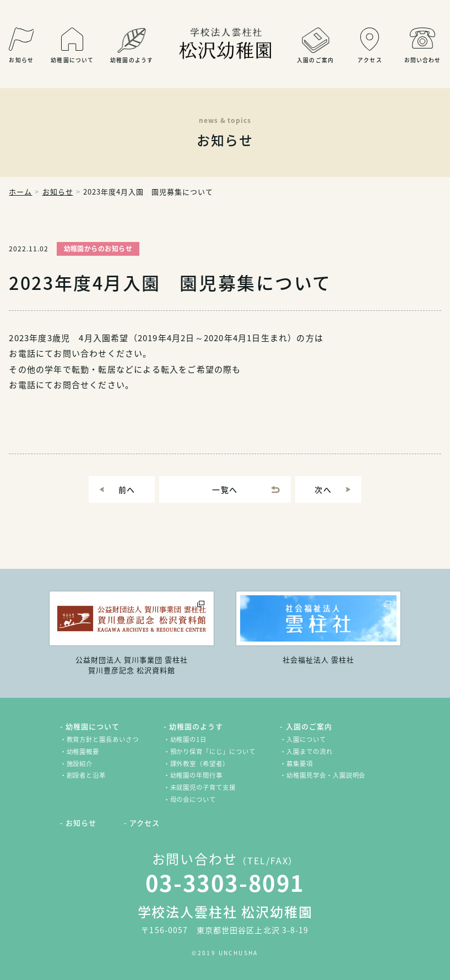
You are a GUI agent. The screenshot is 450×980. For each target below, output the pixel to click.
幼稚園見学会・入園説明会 (326, 775)
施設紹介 (80, 764)
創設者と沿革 (86, 775)
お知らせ (58, 192)
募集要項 (300, 764)
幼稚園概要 (83, 752)
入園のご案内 (309, 726)
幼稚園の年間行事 (196, 775)
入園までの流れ (309, 752)
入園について (306, 739)
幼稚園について (93, 726)
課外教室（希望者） (200, 764)
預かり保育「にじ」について (213, 752)
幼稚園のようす (196, 726)
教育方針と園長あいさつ (103, 739)
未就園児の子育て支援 (203, 787)
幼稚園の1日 (189, 739)
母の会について (193, 799)
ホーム (20, 192)
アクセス (145, 823)
